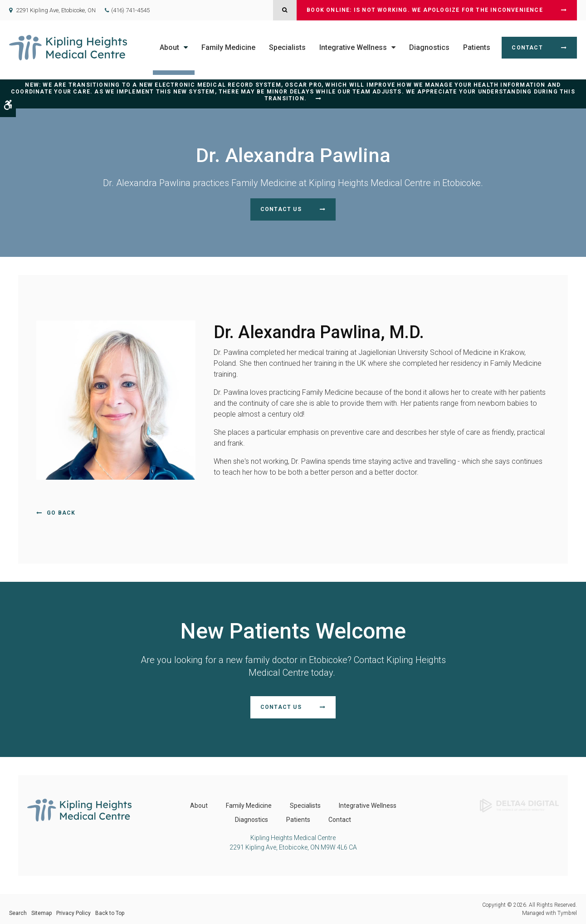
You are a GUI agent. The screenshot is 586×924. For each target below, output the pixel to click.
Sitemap (42, 913)
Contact (527, 48)
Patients (477, 47)
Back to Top (110, 913)
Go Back (61, 513)
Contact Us (281, 209)
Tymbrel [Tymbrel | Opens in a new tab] (567, 913)
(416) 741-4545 (130, 10)
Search (18, 913)
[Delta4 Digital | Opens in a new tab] (519, 805)
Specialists (287, 47)
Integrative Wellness (353, 47)
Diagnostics (429, 47)
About (169, 47)
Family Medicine (228, 47)
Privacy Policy (73, 913)
